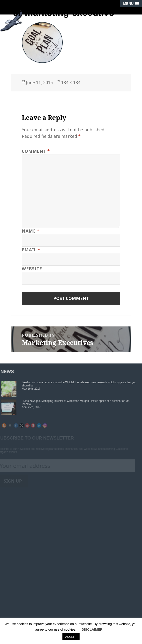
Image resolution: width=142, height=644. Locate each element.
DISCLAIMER (92, 629)
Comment (36, 151)
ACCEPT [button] (71, 637)
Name (31, 231)
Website (32, 269)
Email (31, 250)
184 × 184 (71, 82)
